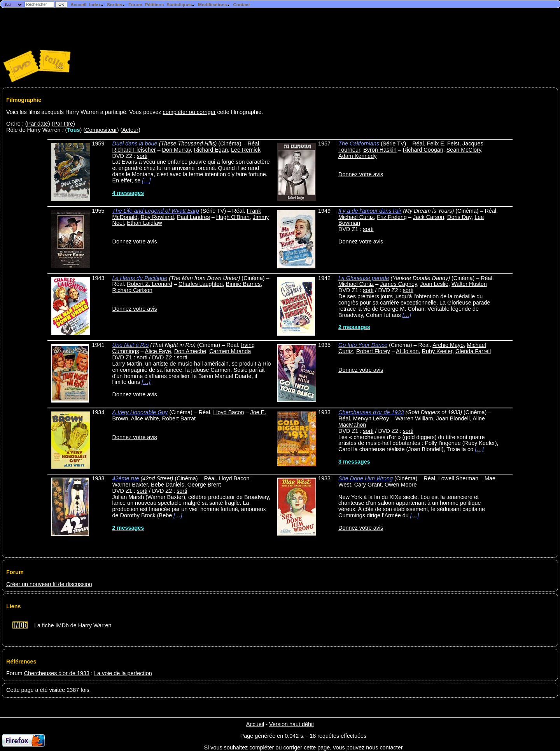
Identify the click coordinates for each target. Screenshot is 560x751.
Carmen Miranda (230, 351)
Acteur (130, 130)
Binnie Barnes (243, 284)
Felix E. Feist (443, 144)
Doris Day (459, 217)
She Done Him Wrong (366, 478)
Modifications (214, 5)
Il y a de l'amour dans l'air (370, 211)
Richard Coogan (423, 150)
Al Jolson (407, 351)
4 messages (128, 193)
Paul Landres (193, 217)
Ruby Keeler (437, 351)
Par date (38, 124)
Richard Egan (211, 150)
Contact (241, 5)
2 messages (354, 327)
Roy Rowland (157, 217)
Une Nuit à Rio (131, 345)
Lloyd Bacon (228, 412)
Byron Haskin (380, 150)
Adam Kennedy (357, 156)
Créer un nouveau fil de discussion (49, 584)
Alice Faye (158, 351)
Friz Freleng (392, 217)
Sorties (116, 5)
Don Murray (177, 150)
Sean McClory (464, 150)
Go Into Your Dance (363, 345)
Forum (135, 5)
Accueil (78, 5)
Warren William (414, 418)
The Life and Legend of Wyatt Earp (156, 211)
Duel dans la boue (135, 144)
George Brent (204, 485)
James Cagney (398, 284)
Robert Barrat (179, 418)
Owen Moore (401, 485)
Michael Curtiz (356, 217)
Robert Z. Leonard (150, 284)
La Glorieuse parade (364, 278)
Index (97, 5)
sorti (142, 156)
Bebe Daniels (168, 485)
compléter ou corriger (189, 112)
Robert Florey (373, 351)
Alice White (145, 418)
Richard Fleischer (134, 150)
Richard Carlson (132, 290)
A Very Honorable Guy (140, 412)
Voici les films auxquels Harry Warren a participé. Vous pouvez (85, 112)
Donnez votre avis (361, 174)
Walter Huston (469, 284)
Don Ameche (190, 351)
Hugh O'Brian (233, 217)
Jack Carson (429, 217)
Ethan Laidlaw (144, 223)
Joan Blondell (453, 418)
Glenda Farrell (473, 351)
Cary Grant (368, 485)
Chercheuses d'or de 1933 (371, 412)
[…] (146, 180)
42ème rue (126, 478)
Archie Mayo (448, 345)
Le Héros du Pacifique (140, 278)
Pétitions (155, 5)
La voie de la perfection (123, 673)
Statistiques (181, 5)
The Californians (359, 144)
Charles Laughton (201, 284)
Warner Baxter (130, 485)
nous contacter (384, 747)
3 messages (354, 462)
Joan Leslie (434, 284)
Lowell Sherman (458, 478)
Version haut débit (291, 724)
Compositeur (101, 130)
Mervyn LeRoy (371, 418)
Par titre (63, 124)
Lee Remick (246, 150)
